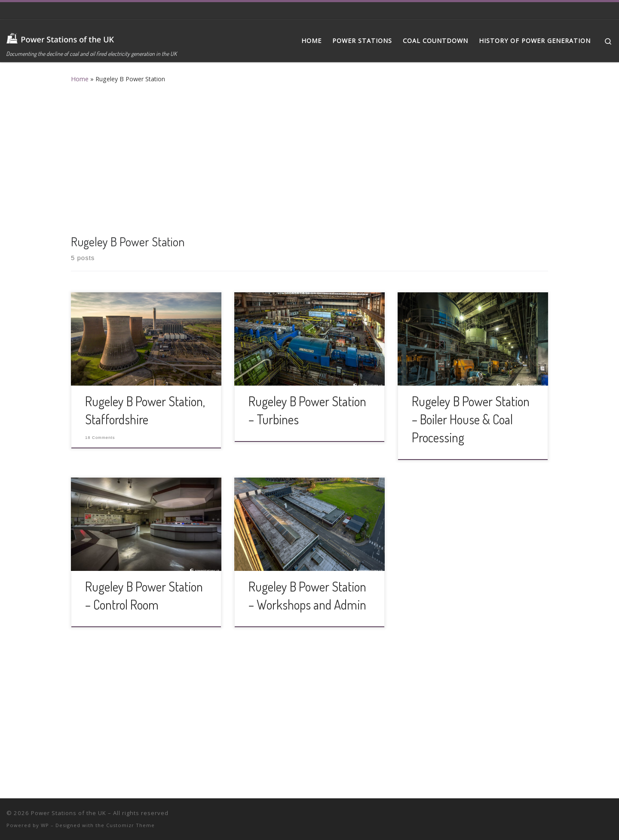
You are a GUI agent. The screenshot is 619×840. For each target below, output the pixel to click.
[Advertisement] (309, 157)
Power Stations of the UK (69, 813)
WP (45, 825)
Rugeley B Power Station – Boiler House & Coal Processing (471, 419)
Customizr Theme (130, 825)
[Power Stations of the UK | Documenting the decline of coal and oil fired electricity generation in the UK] (60, 36)
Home (80, 79)
